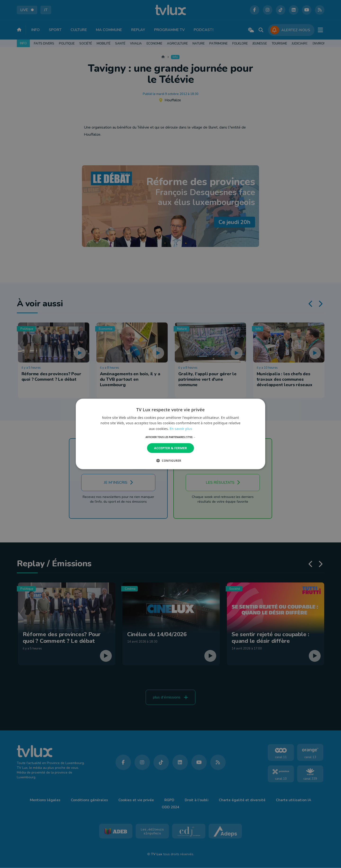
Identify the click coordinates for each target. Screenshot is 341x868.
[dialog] (170, 434)
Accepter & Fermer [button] (171, 448)
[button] (171, 437)
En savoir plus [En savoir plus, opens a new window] (181, 428)
